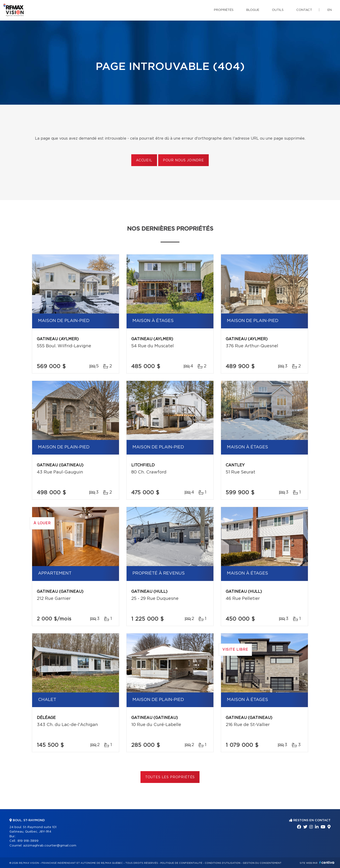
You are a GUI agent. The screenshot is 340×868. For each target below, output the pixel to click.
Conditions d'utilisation (223, 863)
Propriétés (224, 10)
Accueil (144, 160)
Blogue (253, 10)
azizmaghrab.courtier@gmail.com (50, 846)
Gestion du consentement (262, 863)
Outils (278, 10)
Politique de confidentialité (181, 863)
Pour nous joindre (183, 160)
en (330, 10)
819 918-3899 (28, 841)
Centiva (327, 862)
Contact (304, 10)
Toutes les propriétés (170, 777)
